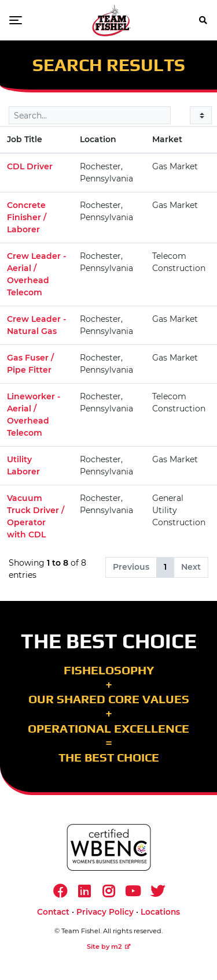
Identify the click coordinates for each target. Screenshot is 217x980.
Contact (53, 912)
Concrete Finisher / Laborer (27, 217)
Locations (160, 912)
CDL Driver (30, 166)
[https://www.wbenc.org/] (109, 847)
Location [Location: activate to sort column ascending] (98, 139)
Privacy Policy (105, 912)
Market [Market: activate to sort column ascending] (167, 139)
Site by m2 (109, 946)
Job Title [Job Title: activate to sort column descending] (25, 139)
